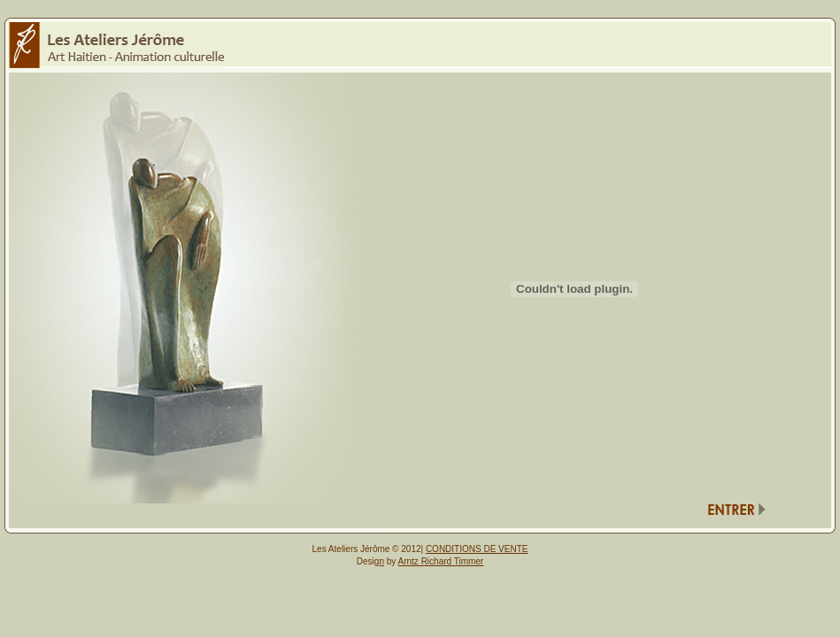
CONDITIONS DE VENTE (477, 549)
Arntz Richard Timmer (441, 561)
